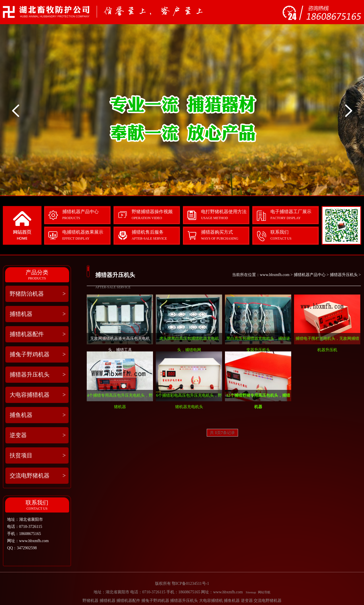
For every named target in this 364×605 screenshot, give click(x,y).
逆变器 (38, 435)
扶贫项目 (38, 455)
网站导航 (264, 592)
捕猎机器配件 (38, 334)
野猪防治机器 (38, 294)
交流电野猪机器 (38, 476)
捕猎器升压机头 (38, 375)
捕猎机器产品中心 (310, 275)
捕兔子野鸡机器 (38, 354)
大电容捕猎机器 (38, 395)
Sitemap (251, 592)
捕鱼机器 (38, 415)
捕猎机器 (38, 314)
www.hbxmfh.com (275, 275)
